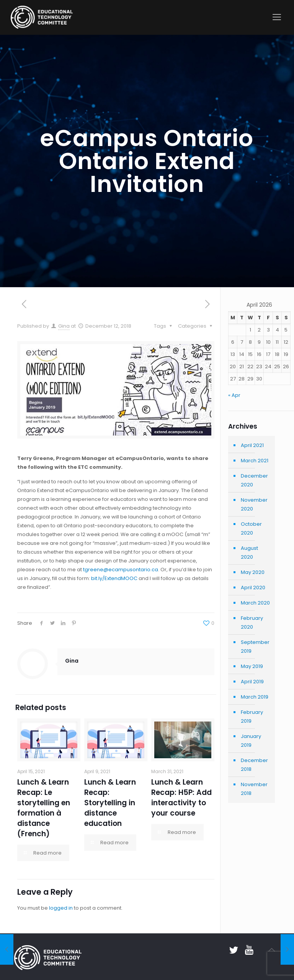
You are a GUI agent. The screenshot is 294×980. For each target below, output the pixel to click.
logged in (61, 908)
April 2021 (252, 445)
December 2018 (254, 765)
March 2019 (255, 697)
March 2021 (255, 461)
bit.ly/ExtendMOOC (114, 578)
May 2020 (253, 572)
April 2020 (253, 588)
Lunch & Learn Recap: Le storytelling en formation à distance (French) (44, 808)
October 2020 (251, 528)
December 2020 (254, 480)
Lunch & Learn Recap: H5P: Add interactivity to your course (181, 798)
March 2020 (255, 603)
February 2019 (252, 717)
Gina (64, 326)
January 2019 (251, 741)
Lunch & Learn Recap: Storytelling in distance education (110, 803)
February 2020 (252, 622)
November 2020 (254, 504)
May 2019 (252, 666)
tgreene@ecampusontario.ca (121, 570)
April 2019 (252, 682)
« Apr (234, 395)
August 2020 (249, 553)
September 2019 (255, 647)
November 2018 (254, 789)
